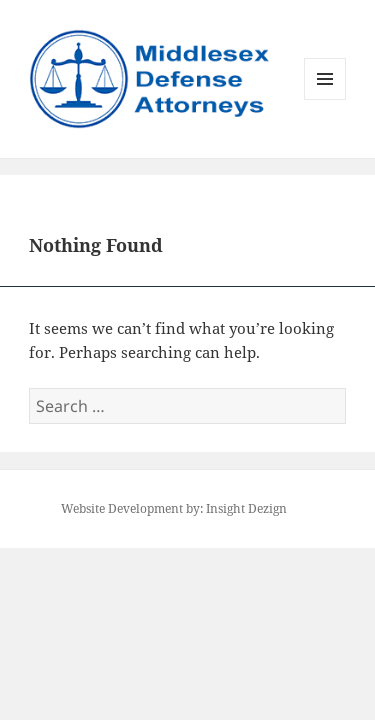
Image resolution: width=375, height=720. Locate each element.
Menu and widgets (325, 99)
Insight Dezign (246, 508)
